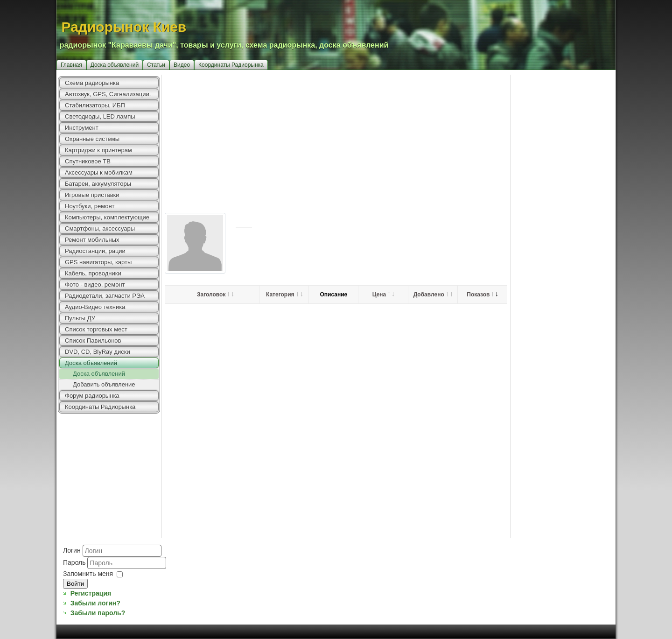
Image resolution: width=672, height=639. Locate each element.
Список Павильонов (93, 341)
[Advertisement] (389, 140)
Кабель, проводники (93, 273)
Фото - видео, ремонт (95, 284)
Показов (482, 295)
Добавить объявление (104, 384)
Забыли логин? (95, 603)
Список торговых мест (96, 329)
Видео (182, 65)
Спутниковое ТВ (88, 161)
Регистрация (91, 593)
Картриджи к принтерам (98, 150)
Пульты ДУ (80, 318)
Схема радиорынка (92, 83)
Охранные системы (92, 139)
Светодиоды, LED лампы (100, 116)
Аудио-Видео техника (95, 307)
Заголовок (215, 295)
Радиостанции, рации (95, 251)
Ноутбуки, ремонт (90, 206)
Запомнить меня (88, 574)
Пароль (75, 562)
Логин (72, 550)
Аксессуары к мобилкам (99, 172)
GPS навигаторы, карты (98, 262)
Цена (383, 295)
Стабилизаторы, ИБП (95, 105)
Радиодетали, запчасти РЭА (105, 296)
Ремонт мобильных (92, 240)
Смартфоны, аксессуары (100, 228)
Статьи (156, 65)
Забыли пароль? (98, 613)
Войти (75, 584)
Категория (284, 295)
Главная (71, 65)
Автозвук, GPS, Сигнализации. (108, 94)
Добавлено (433, 295)
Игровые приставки (92, 195)
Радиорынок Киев (124, 27)
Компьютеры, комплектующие (107, 217)
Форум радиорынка (92, 396)
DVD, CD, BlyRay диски (98, 352)
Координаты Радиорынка (231, 65)
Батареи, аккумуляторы (98, 184)
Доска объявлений (115, 65)
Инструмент (82, 128)
